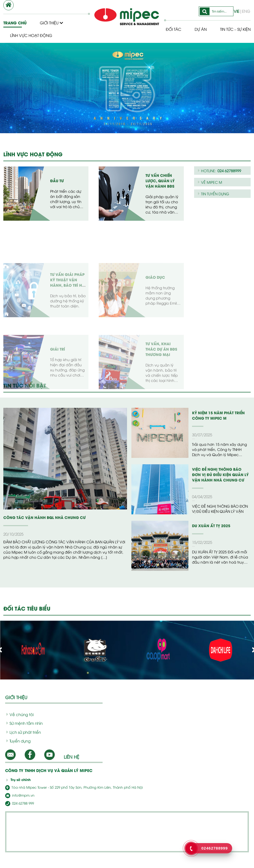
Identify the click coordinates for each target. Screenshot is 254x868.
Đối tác (172, 23)
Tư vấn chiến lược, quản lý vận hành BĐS (159, 181)
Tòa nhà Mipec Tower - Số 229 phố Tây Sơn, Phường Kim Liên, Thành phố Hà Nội (66, 787)
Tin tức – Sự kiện (188, 35)
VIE (237, 5)
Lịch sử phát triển (22, 732)
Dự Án (199, 23)
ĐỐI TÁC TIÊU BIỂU (28, 608)
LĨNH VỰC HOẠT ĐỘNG (33, 154)
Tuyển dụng (17, 741)
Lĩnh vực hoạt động (31, 35)
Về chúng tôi (18, 714)
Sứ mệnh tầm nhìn (23, 723)
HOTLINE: (219, 171)
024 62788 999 (19, 803)
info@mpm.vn (18, 795)
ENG (246, 5)
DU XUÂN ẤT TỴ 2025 (210, 525)
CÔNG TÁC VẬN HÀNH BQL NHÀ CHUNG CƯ (40, 517)
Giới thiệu (52, 23)
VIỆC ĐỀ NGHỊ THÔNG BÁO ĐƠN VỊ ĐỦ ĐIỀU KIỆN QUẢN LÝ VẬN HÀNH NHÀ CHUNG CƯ (219, 474)
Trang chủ (15, 23)
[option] (127, 88)
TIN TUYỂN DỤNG (215, 194)
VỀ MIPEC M (210, 182)
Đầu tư (57, 181)
